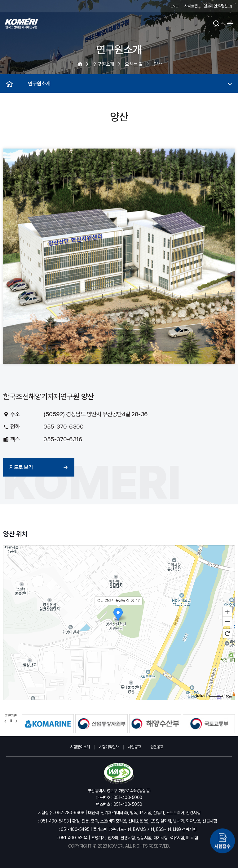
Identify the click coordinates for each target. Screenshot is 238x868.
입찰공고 (157, 747)
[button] (5, 721)
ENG (175, 6)
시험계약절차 (109, 747)
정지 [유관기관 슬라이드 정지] (11, 721)
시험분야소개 (80, 747)
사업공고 (134, 747)
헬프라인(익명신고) (218, 6)
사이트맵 (191, 6)
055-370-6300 (63, 427)
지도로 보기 (21, 467)
